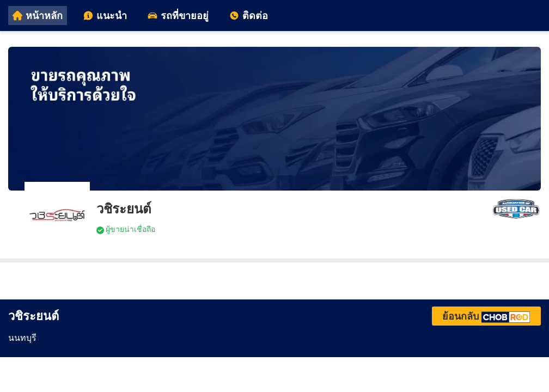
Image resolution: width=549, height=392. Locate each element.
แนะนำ (105, 16)
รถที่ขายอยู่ (178, 16)
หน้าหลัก (38, 16)
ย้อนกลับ (486, 316)
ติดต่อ (249, 16)
